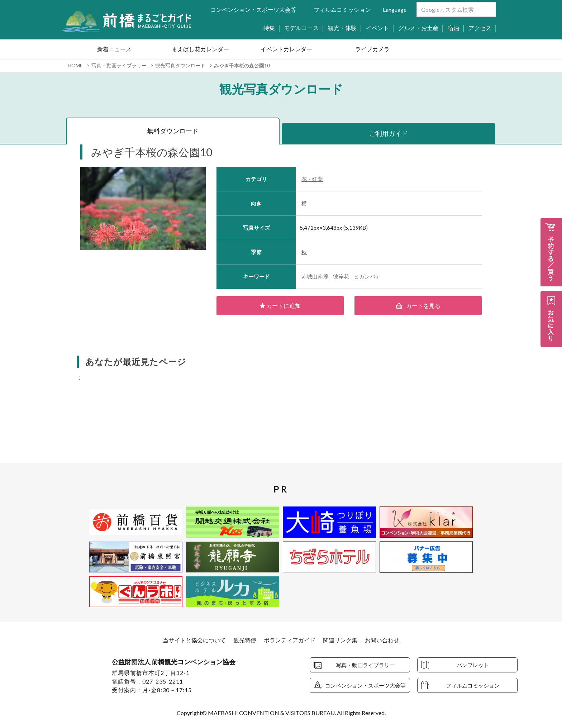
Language (395, 9)
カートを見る (418, 306)
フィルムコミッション (342, 9)
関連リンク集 (340, 640)
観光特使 (245, 640)
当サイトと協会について (194, 640)
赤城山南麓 (315, 276)
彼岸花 (341, 276)
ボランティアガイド (290, 640)
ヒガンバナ (367, 276)
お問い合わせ (382, 640)
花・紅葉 (312, 179)
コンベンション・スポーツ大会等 (253, 9)
